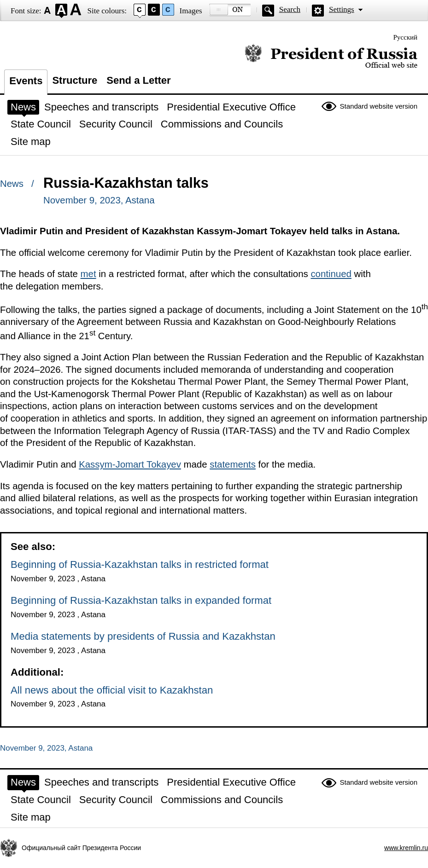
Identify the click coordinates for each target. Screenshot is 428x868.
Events (26, 81)
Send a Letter (138, 80)
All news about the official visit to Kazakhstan (112, 690)
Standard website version (379, 106)
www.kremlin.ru (406, 848)
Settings (342, 9)
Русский (406, 37)
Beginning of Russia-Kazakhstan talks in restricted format (140, 564)
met (88, 274)
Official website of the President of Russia (331, 56)
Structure (75, 80)
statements (233, 464)
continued (331, 274)
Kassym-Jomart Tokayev (130, 464)
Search (290, 9)
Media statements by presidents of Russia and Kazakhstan (143, 636)
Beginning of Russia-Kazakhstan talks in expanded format (141, 600)
